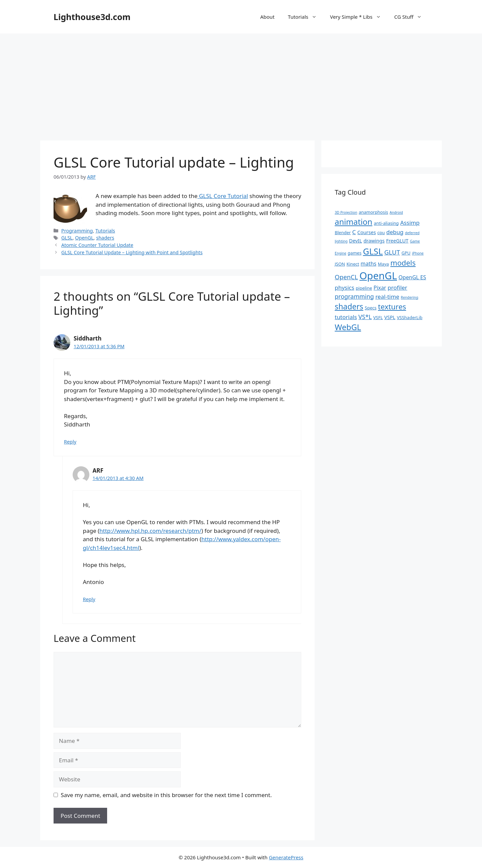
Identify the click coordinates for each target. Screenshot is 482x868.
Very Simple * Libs (359, 17)
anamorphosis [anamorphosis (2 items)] (374, 212)
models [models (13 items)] (403, 263)
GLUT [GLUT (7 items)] (392, 252)
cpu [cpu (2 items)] (381, 232)
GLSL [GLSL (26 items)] (373, 251)
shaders (105, 238)
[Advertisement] (241, 84)
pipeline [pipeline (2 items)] (364, 288)
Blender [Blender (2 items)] (343, 232)
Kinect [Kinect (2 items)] (353, 264)
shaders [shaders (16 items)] (349, 307)
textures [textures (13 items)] (392, 307)
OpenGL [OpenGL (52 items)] (378, 276)
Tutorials (306, 17)
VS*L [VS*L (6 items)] (365, 317)
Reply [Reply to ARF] (89, 599)
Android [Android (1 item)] (396, 212)
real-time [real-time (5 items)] (387, 297)
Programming (77, 231)
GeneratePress (286, 857)
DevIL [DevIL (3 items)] (356, 240)
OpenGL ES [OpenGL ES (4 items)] (412, 277)
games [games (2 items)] (355, 253)
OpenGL (84, 238)
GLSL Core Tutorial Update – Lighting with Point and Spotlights (132, 252)
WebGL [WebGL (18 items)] (348, 327)
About (267, 17)
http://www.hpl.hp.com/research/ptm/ (150, 531)
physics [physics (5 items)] (344, 287)
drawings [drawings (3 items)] (374, 240)
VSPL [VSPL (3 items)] (390, 317)
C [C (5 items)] (354, 232)
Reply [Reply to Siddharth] (70, 442)
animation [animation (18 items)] (353, 222)
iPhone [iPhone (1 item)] (418, 253)
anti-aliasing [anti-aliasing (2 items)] (386, 223)
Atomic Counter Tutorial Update (97, 245)
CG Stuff (411, 17)
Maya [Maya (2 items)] (383, 264)
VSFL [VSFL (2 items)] (378, 317)
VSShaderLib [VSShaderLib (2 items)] (410, 317)
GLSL (67, 238)
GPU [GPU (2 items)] (406, 253)
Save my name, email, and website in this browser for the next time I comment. (166, 795)
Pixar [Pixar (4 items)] (380, 288)
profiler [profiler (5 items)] (397, 287)
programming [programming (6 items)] (354, 296)
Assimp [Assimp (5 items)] (410, 223)
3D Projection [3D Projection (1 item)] (346, 212)
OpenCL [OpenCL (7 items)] (346, 277)
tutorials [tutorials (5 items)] (346, 317)
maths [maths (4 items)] (368, 264)
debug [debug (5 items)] (395, 232)
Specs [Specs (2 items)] (371, 308)
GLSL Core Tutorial (223, 196)
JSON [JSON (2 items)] (340, 264)
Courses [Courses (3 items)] (367, 232)
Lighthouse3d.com (92, 17)
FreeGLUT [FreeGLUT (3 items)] (397, 240)
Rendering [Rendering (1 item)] (409, 297)
